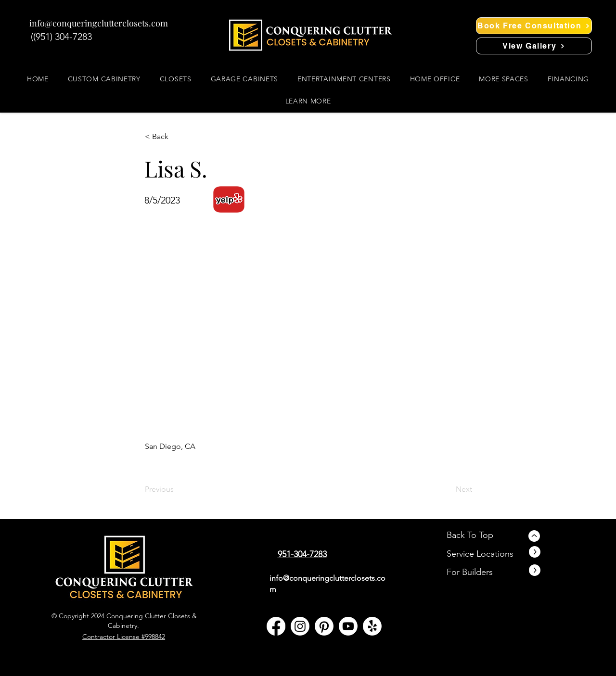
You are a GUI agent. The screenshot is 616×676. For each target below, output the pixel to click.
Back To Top (470, 535)
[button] (176, 79)
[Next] (448, 489)
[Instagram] (300, 626)
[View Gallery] (534, 46)
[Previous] (177, 489)
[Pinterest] (324, 626)
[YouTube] (348, 626)
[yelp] (372, 626)
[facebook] (276, 626)
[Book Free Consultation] (534, 26)
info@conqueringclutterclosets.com (99, 23)
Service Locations (480, 554)
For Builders (470, 572)
